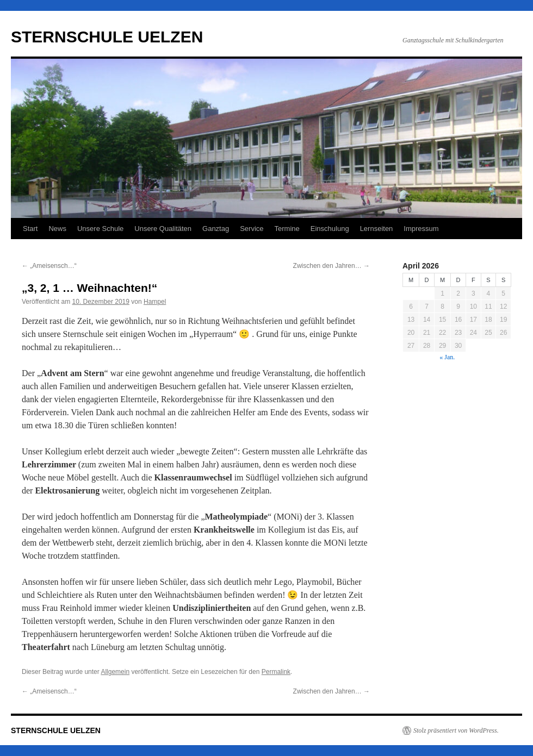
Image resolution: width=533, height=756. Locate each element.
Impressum (421, 229)
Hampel (155, 302)
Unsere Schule (100, 229)
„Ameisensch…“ (49, 266)
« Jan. (447, 357)
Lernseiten (377, 229)
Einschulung (330, 229)
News (57, 229)
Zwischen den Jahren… (331, 266)
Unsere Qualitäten (163, 229)
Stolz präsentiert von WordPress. (456, 730)
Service (252, 229)
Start (30, 229)
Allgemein (115, 672)
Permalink (276, 672)
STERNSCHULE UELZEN (107, 37)
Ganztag (216, 229)
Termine (287, 229)
